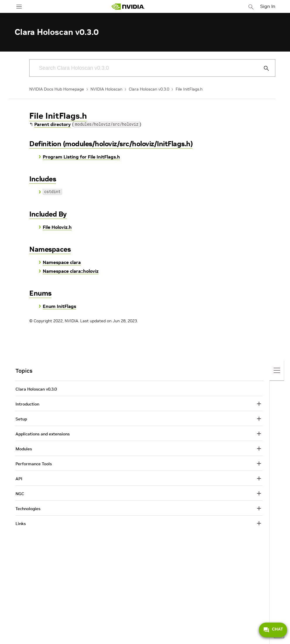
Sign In (268, 6)
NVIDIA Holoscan (106, 89)
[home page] (128, 7)
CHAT (273, 630)
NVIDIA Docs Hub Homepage (57, 89)
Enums (40, 293)
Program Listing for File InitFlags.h (81, 157)
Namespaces (50, 249)
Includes (43, 179)
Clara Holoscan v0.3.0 (149, 89)
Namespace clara (62, 262)
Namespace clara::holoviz (71, 271)
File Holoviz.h (57, 227)
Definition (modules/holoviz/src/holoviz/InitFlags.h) (111, 144)
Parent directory (53, 124)
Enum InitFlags (59, 306)
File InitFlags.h (189, 89)
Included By (48, 214)
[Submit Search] (263, 68)
